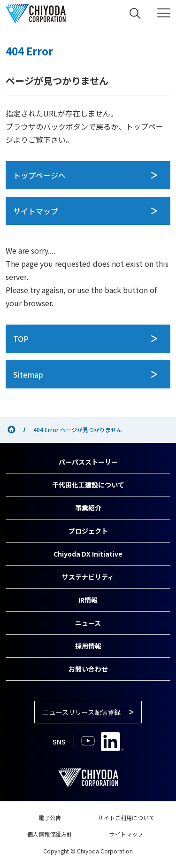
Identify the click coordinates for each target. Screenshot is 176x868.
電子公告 (50, 818)
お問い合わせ (88, 669)
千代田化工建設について (88, 485)
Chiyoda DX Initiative (88, 554)
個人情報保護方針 (50, 834)
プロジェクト (88, 531)
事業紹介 (88, 508)
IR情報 (88, 600)
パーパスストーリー (88, 462)
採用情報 (88, 646)
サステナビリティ (88, 577)
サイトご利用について (126, 818)
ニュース (88, 623)
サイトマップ (126, 834)
